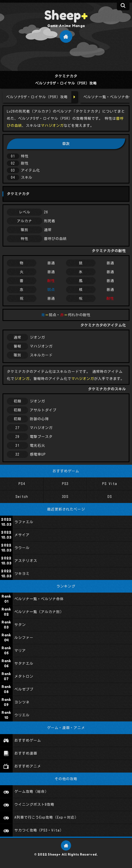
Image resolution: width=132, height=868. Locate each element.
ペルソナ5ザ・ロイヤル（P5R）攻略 (37, 97)
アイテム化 (30, 170)
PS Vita (110, 484)
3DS (65, 497)
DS (109, 497)
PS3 (65, 484)
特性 (25, 156)
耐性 (25, 163)
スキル (27, 177)
